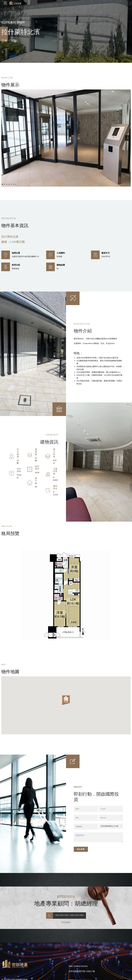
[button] (4, 138)
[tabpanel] (66, 138)
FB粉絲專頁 (66, 923)
